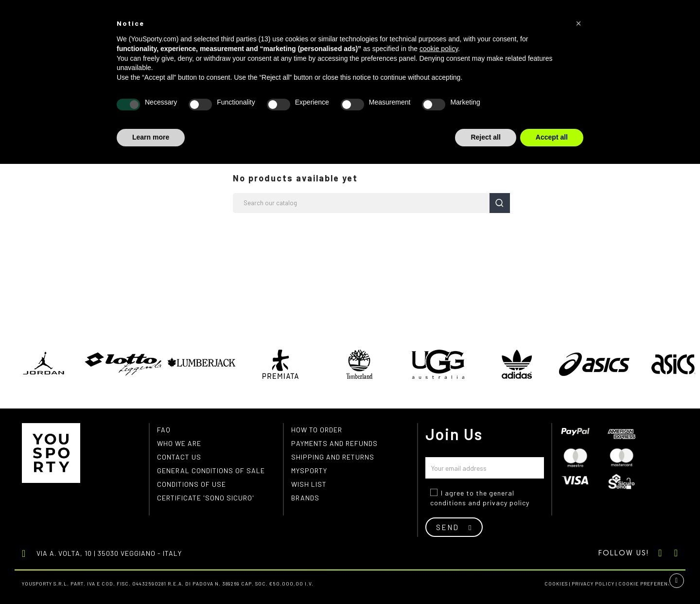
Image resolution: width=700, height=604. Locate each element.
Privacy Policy (593, 584)
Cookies (556, 584)
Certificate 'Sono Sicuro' (206, 498)
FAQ (164, 430)
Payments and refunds (334, 443)
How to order (317, 430)
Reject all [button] (485, 137)
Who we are (179, 443)
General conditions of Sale (211, 471)
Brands (305, 498)
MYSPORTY (309, 471)
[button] (578, 23)
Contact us (179, 457)
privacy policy (506, 503)
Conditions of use (192, 484)
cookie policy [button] (439, 49)
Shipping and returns (333, 457)
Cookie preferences (648, 584)
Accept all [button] (552, 137)
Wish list (309, 484)
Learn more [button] (151, 137)
